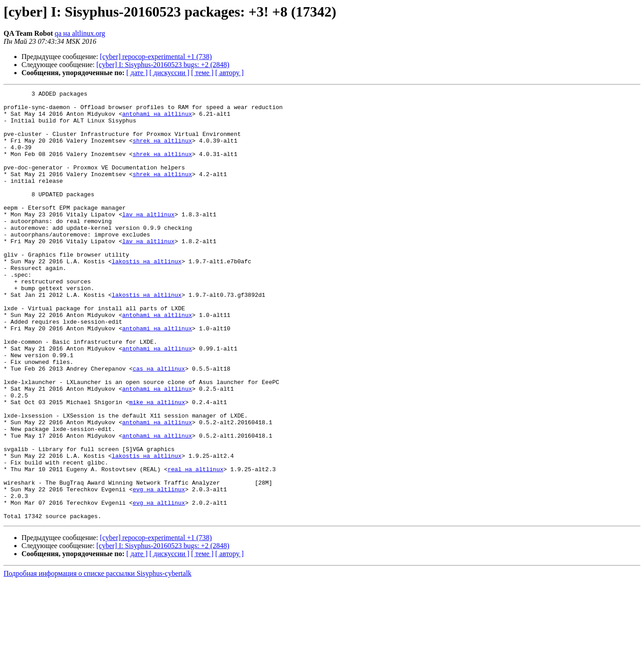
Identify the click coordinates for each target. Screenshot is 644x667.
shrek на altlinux (163, 151)
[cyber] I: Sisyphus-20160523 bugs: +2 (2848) (163, 65)
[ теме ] (202, 73)
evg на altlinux (159, 570)
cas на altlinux (159, 425)
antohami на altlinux (157, 119)
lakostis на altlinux (147, 296)
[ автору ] (229, 73)
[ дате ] (137, 73)
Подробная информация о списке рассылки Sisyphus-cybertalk (97, 659)
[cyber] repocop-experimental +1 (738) (156, 57)
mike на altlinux (157, 465)
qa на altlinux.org (80, 33)
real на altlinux (196, 545)
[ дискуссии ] (169, 73)
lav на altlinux (148, 240)
